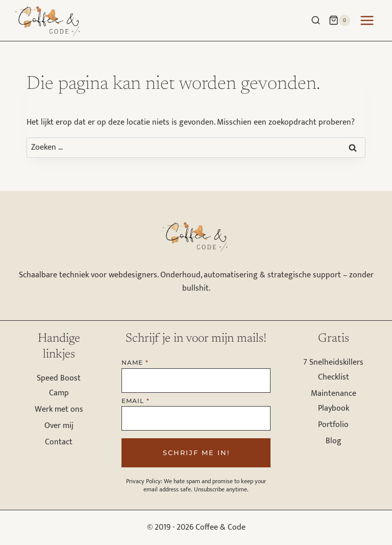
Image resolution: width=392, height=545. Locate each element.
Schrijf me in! (196, 453)
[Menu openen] (369, 20)
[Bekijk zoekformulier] (313, 18)
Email (136, 401)
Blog (334, 441)
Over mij (59, 426)
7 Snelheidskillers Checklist (333, 370)
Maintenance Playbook (334, 401)
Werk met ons (59, 409)
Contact (59, 442)
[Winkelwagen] (339, 20)
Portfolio (333, 425)
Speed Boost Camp (59, 386)
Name (135, 362)
